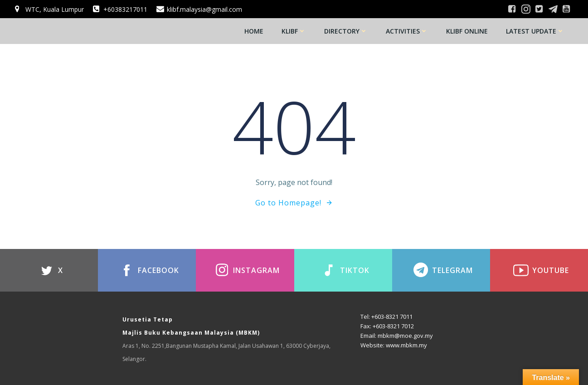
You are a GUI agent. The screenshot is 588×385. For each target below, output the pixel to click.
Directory (346, 31)
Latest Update (535, 31)
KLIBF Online (467, 31)
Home (254, 31)
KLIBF (294, 31)
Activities (407, 31)
